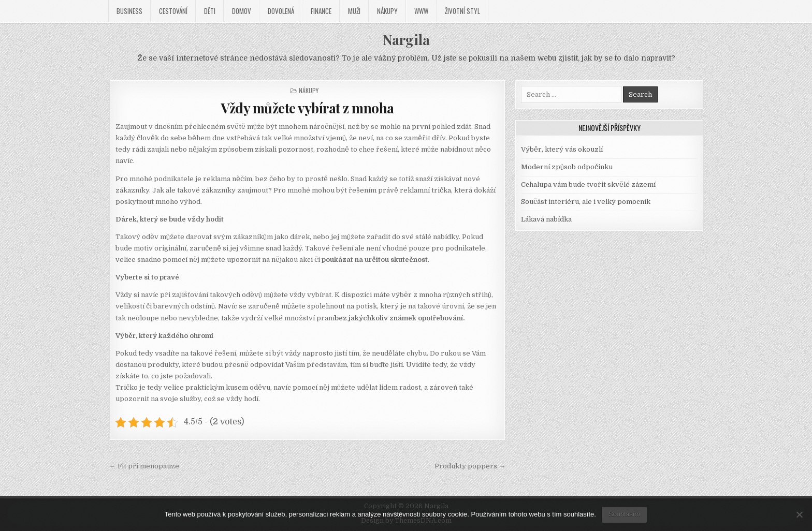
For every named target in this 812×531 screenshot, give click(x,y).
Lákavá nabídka (546, 219)
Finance (321, 11)
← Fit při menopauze (144, 466)
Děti (210, 11)
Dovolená (281, 11)
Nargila (406, 40)
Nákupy (387, 11)
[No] (799, 514)
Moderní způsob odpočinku (567, 167)
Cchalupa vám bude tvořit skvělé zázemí (588, 185)
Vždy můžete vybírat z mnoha (307, 108)
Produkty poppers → (470, 466)
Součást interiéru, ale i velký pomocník (586, 202)
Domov (242, 11)
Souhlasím (624, 514)
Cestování (173, 11)
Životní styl (462, 11)
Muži (354, 11)
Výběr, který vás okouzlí (562, 149)
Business (129, 11)
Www (421, 11)
